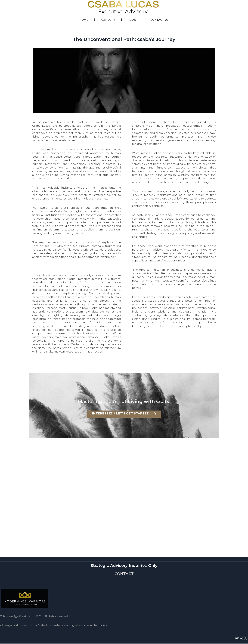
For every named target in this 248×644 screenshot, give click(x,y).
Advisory (108, 20)
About (133, 20)
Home (84, 20)
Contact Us (160, 20)
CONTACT (124, 574)
